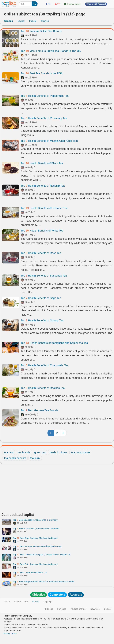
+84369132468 (21, 602)
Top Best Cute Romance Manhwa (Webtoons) (36, 564)
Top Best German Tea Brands (39, 410)
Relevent (45, 21)
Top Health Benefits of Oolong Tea (42, 321)
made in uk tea (58, 452)
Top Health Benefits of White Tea (42, 231)
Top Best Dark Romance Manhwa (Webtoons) (36, 538)
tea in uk (35, 458)
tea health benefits (15, 458)
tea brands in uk (81, 452)
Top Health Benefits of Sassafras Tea (44, 276)
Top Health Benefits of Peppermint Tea (45, 96)
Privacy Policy (10, 634)
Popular (33, 21)
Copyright (48, 602)
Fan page (62, 609)
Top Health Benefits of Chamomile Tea (45, 365)
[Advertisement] (57, 489)
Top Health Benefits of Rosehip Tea (43, 186)
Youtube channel (78, 609)
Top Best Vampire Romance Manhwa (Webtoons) (37, 546)
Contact (108, 609)
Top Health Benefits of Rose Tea (41, 253)
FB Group (48, 609)
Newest (21, 21)
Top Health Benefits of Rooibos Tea (43, 388)
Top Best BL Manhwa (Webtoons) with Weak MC (36, 529)
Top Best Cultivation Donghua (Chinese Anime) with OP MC (42, 555)
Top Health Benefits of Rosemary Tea (44, 118)
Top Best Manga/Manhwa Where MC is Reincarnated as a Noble (44, 582)
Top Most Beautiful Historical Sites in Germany (35, 520)
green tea (40, 452)
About (7, 602)
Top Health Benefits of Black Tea (42, 163)
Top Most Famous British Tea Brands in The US (51, 51)
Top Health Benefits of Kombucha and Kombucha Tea (54, 343)
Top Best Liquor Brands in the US (30, 573)
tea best (9, 452)
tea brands (24, 452)
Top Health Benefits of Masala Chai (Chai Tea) (49, 141)
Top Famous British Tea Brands (41, 31)
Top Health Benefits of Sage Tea (41, 298)
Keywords (95, 609)
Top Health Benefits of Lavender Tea (44, 208)
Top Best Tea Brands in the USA (42, 73)
